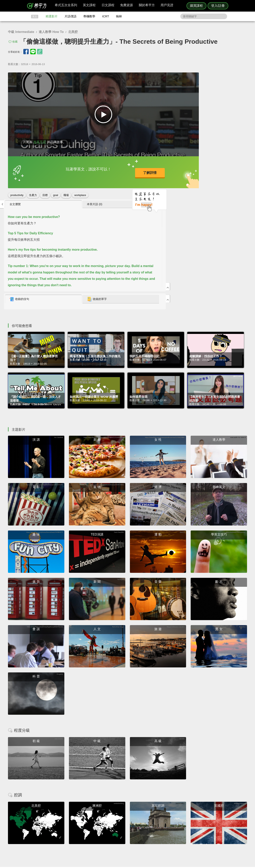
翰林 (119, 16)
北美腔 (73, 32)
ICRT (106, 16)
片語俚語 (71, 16)
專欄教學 (89, 16)
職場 (66, 191)
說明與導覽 (172, 820)
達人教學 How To (51, 32)
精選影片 (52, 16)
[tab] (179, 77)
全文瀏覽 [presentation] (168, 77)
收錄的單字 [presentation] (216, 172)
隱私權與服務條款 (176, 816)
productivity (17, 191)
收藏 (15, 42)
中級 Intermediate (21, 32)
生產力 (33, 191)
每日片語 (132, 823)
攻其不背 (40, 138)
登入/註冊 (218, 6)
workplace (80, 191)
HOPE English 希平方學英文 (94, 792)
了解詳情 (115, 170)
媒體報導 (151, 827)
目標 (45, 191)
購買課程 (196, 6)
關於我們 (151, 823)
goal (56, 191)
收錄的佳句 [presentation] (172, 172)
